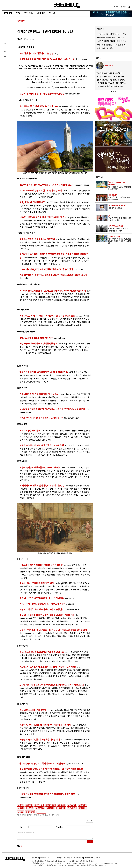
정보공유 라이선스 (102, 865)
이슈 (18, 13)
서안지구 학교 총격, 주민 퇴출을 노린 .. (110, 86)
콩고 (21, 805)
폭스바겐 (83, 805)
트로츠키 (40, 805)
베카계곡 (62, 808)
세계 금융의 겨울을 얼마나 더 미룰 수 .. (112, 41)
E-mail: (96, 863)
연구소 (52, 13)
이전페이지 (59, 858)
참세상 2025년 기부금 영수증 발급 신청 (111, 14)
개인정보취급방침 (77, 858)
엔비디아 (83, 808)
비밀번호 (59, 827)
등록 (90, 841)
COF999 (41, 808)
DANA (31, 808)
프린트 (8, 57)
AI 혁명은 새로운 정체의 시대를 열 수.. (112, 37)
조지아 (22, 808)
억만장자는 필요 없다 (106, 48)
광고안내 (51, 858)
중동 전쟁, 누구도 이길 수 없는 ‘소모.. (110, 73)
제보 (123, 7)
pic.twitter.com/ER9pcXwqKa (65, 82)
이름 (21, 827)
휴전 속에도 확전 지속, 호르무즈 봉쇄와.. (111, 80)
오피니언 (41, 13)
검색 (129, 7)
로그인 (116, 7)
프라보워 (31, 812)
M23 (21, 812)
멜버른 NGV (68, 553)
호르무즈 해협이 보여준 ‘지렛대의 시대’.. (111, 76)
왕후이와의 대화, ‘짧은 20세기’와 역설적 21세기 (120, 228)
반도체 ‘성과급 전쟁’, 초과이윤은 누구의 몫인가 (120, 197)
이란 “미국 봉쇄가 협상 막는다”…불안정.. (111, 83)
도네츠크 (72, 808)
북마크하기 (8, 50)
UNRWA (62, 805)
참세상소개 (35, 858)
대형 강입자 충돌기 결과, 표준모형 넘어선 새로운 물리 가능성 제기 (120, 240)
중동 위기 (108, 65)
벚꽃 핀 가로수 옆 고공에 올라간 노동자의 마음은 (120, 218)
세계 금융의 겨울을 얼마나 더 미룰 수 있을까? (120, 186)
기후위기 (73, 805)
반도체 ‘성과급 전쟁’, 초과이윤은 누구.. (112, 45)
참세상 (67, 6)
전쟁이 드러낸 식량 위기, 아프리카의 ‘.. (112, 34)
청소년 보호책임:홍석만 (92, 858)
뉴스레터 (67, 858)
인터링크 (28, 13)
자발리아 (51, 808)
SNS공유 (8, 44)
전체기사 (8, 13)
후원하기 (43, 858)
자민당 (30, 805)
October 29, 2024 (77, 87)
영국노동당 (51, 805)
